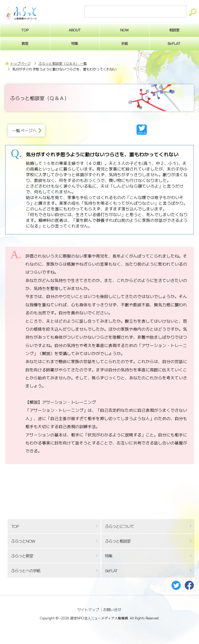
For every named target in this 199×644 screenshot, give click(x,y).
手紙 (124, 43)
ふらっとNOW (23, 541)
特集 (75, 43)
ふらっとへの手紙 (26, 571)
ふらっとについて (119, 526)
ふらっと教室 (22, 556)
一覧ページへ (24, 130)
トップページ (20, 63)
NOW (124, 30)
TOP (15, 526)
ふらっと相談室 (118, 541)
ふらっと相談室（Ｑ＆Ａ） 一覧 (63, 63)
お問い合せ (112, 610)
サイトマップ (88, 610)
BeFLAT (111, 571)
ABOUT (75, 30)
